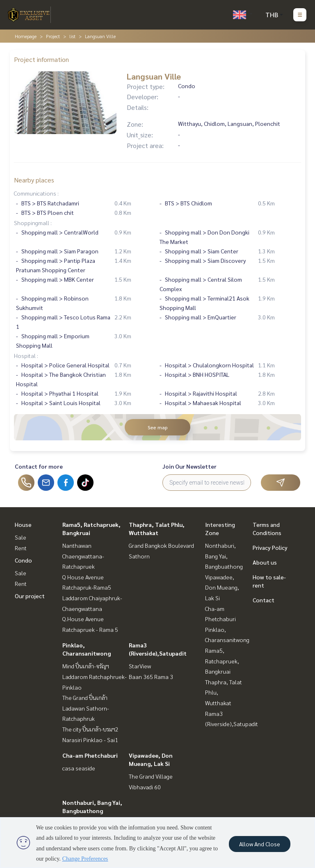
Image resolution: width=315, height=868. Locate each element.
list (72, 36)
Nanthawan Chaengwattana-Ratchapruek (83, 556)
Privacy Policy (270, 547)
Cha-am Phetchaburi (90, 755)
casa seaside (79, 768)
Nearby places (34, 180)
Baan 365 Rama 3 (151, 677)
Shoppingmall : (33, 223)
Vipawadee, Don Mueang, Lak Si (222, 587)
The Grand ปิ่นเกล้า (85, 697)
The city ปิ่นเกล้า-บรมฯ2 (90, 729)
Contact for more (39, 466)
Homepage (26, 36)
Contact (264, 600)
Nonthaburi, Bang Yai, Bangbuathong (224, 556)
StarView (140, 666)
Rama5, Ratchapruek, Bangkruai (222, 661)
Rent (21, 548)
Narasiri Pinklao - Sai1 (90, 740)
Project (53, 36)
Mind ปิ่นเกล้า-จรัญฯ (86, 666)
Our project (30, 596)
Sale (21, 537)
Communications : (36, 193)
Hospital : (26, 355)
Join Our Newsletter (189, 466)
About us (265, 562)
